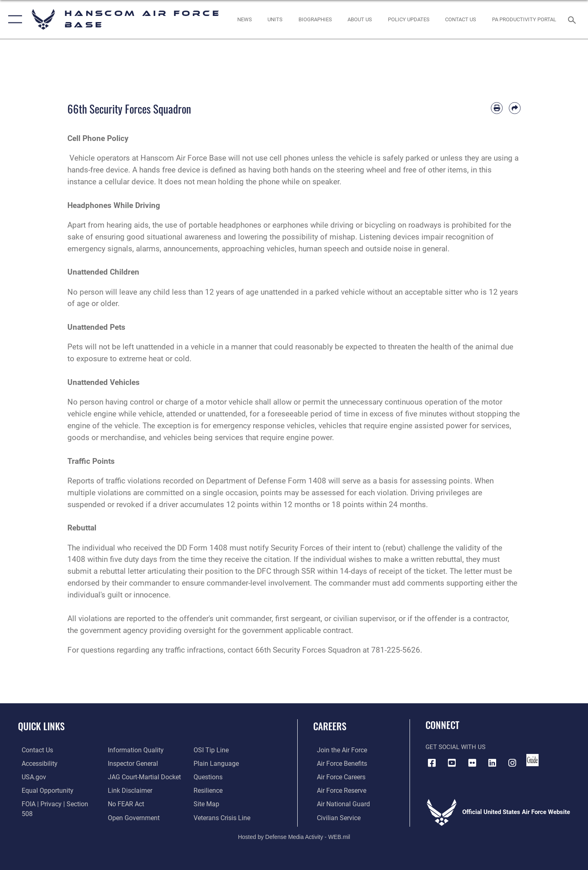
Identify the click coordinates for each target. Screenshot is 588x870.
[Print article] (497, 108)
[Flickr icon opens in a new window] (472, 763)
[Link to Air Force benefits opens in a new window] (337, 763)
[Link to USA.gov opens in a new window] (30, 776)
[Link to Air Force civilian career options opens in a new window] (334, 816)
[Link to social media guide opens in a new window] (532, 760)
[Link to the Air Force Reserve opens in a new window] (337, 790)
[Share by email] (515, 108)
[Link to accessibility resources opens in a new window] (36, 763)
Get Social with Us (455, 747)
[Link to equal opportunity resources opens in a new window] (42, 790)
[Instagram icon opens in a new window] (512, 763)
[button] (13, 19)
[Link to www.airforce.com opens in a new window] (337, 750)
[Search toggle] (573, 19)
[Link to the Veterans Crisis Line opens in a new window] (222, 803)
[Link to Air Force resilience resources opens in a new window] (209, 776)
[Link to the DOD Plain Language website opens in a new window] (215, 750)
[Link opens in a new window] (409, 19)
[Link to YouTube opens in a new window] (452, 763)
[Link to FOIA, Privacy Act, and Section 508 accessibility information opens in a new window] (55, 803)
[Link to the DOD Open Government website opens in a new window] (131, 803)
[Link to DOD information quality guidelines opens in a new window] (44, 816)
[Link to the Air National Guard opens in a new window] (338, 803)
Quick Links (41, 726)
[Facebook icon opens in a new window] (432, 763)
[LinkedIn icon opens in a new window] (492, 763)
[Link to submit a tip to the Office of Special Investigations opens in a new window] (123, 816)
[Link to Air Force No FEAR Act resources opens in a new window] (124, 790)
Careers (330, 726)
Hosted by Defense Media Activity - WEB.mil (294, 836)
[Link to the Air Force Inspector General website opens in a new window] (131, 750)
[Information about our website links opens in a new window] (128, 776)
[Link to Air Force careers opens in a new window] (337, 776)
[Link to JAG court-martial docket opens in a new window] (142, 763)
